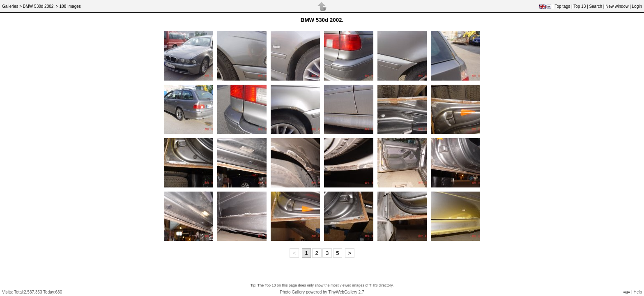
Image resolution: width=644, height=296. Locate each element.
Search (596, 6)
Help (638, 292)
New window (617, 6)
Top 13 (580, 6)
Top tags (562, 6)
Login (637, 6)
